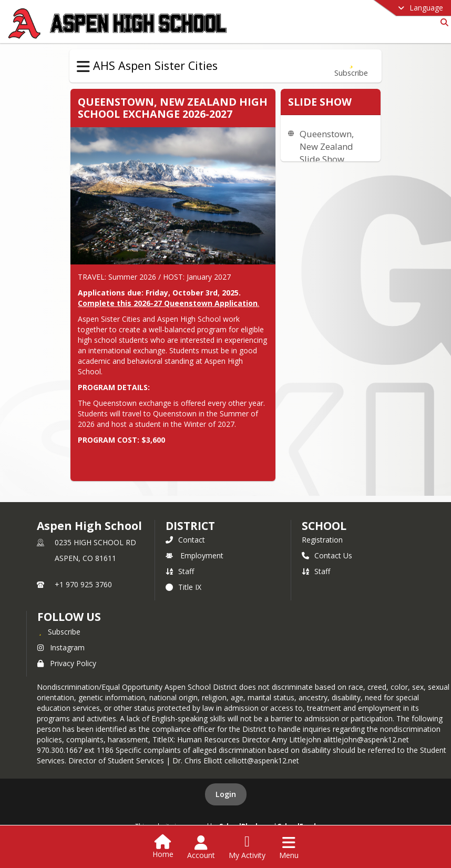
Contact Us (327, 555)
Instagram (61, 647)
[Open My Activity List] (247, 847)
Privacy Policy (67, 663)
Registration (322, 540)
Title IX (183, 587)
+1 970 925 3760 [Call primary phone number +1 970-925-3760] (83, 584)
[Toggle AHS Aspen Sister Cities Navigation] (83, 67)
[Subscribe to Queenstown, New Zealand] (351, 66)
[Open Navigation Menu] (289, 847)
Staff (180, 571)
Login (226, 794)
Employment (194, 555)
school (324, 526)
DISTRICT (190, 526)
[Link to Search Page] (442, 22)
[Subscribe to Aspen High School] (59, 631)
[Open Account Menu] (201, 847)
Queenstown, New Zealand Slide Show (327, 146)
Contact (185, 540)
